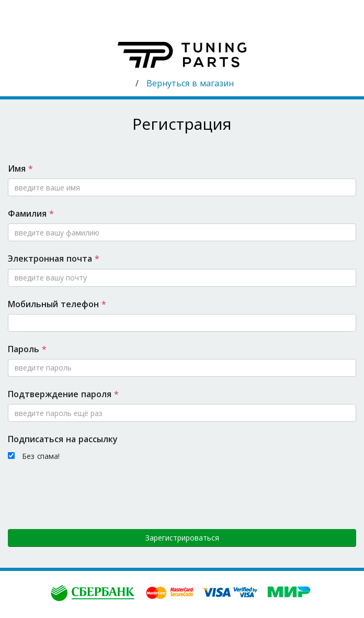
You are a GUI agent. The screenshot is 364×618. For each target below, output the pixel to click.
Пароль (27, 349)
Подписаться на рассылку (63, 439)
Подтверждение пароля (63, 394)
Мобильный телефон (57, 304)
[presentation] (87, 494)
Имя (20, 168)
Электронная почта (54, 259)
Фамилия (31, 214)
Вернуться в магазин (190, 83)
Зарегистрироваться (182, 538)
